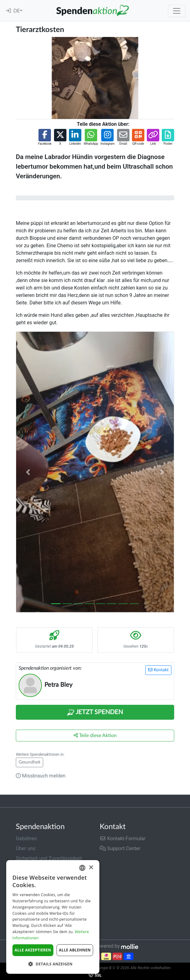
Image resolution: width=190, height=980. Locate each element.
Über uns (26, 848)
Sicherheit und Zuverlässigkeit (49, 858)
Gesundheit (29, 762)
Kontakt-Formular (123, 839)
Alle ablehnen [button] (75, 950)
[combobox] (82, 868)
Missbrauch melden (41, 776)
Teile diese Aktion (95, 735)
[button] (45, 137)
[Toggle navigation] (177, 11)
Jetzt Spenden (95, 713)
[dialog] (53, 917)
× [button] (91, 868)
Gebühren (27, 839)
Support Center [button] (120, 848)
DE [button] (17, 11)
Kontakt (158, 670)
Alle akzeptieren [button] (33, 950)
